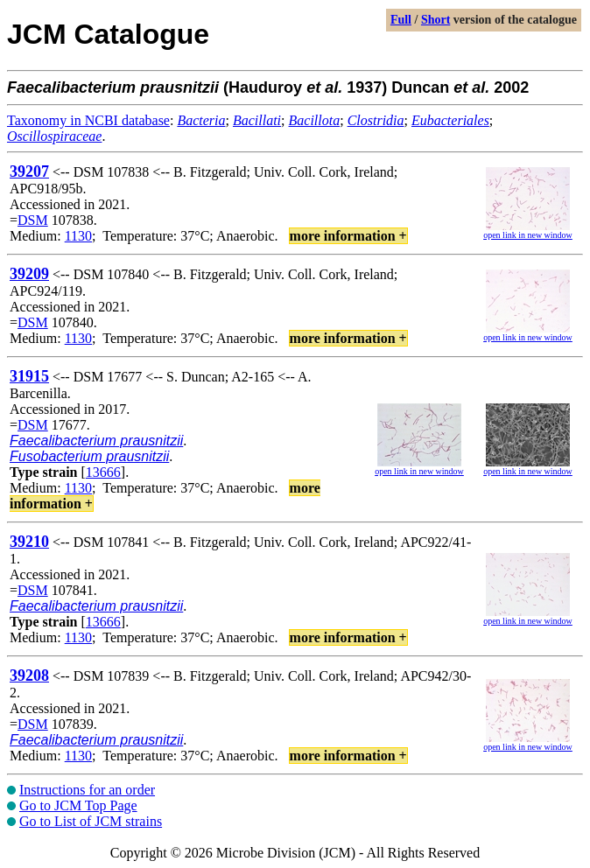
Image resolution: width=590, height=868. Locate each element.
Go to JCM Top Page (78, 805)
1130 (78, 236)
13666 (103, 472)
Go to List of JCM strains (91, 821)
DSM (33, 220)
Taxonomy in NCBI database (88, 120)
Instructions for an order (87, 790)
